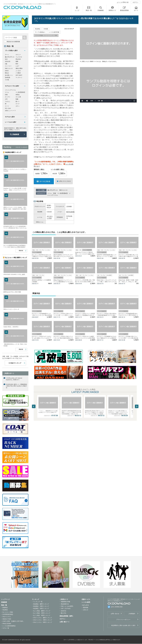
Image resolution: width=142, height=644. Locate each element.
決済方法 (64, 611)
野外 (17, 64)
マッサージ (19, 77)
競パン (18, 101)
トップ (77, 11)
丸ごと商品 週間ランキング (42, 611)
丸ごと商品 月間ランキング (42, 613)
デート (7, 55)
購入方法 (64, 613)
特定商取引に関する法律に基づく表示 (123, 625)
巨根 (55, 193)
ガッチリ (8, 97)
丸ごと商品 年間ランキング (42, 615)
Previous (34, 406)
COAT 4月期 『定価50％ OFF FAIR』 (13, 621)
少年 (6, 99)
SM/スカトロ (63, 190)
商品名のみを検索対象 (13, 42)
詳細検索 (16, 134)
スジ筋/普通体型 (63, 193)
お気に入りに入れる (65, 181)
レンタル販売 (86, 602)
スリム (50, 193)
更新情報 (86, 608)
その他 (7, 80)
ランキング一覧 (38, 602)
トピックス (85, 605)
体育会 (18, 95)
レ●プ (17, 66)
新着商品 (5, 608)
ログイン (135, 2)
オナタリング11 (56, 61)
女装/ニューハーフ (10, 111)
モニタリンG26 (44, 61)
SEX (6, 59)
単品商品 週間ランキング (41, 604)
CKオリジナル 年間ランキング (43, 622)
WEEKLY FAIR (7, 619)
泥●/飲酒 (8, 77)
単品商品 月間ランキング (41, 606)
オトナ (18, 104)
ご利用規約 (132, 614)
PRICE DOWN (7, 624)
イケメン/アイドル (10, 90)
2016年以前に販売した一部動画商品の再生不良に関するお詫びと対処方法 (16, 386)
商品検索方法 (65, 604)
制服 (17, 99)
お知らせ (86, 610)
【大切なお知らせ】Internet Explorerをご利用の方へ (14, 379)
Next (137, 406)
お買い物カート (65, 622)
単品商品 (5, 610)
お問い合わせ (115, 614)
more (21, 250)
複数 (17, 61)
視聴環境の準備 (65, 602)
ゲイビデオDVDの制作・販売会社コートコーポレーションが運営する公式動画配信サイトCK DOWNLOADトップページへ (22, 7)
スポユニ (8, 101)
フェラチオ (19, 57)
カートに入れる (45, 181)
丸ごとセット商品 (8, 612)
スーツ (7, 106)
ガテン (18, 106)
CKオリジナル (7, 617)
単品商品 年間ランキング (41, 608)
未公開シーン (9, 75)
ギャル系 (18, 97)
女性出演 (8, 61)
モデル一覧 (6, 628)
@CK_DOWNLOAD (117, 607)
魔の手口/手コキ (53, 190)
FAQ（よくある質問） (67, 606)
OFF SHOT (19, 75)
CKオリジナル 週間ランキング (43, 618)
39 (64, 61)
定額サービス (86, 599)
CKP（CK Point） (66, 608)
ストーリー (8, 66)
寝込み (7, 73)
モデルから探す (10, 117)
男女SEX (18, 59)
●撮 (6, 64)
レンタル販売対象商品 (9, 626)
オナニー (18, 55)
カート (136, 10)
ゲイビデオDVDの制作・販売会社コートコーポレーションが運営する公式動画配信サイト (30, 4)
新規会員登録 (124, 10)
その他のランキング (15, 363)
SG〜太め (8, 108)
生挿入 (7, 71)
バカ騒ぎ (18, 73)
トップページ (5, 599)
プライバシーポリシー (123, 620)
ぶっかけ (18, 71)
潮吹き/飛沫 (19, 68)
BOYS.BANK (70, 212)
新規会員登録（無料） (67, 616)
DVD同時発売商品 (8, 614)
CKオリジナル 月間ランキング (43, 620)
